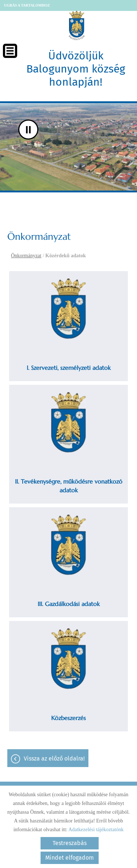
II (28, 130)
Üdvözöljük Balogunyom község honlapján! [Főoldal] (76, 69)
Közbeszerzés (68, 718)
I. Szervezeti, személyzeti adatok (69, 368)
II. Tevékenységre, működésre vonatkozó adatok (69, 486)
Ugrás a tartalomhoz (27, 5)
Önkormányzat (26, 256)
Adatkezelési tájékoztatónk (96, 830)
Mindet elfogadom (70, 858)
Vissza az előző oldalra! (54, 758)
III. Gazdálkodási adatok (69, 604)
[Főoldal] (77, 26)
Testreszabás (70, 843)
